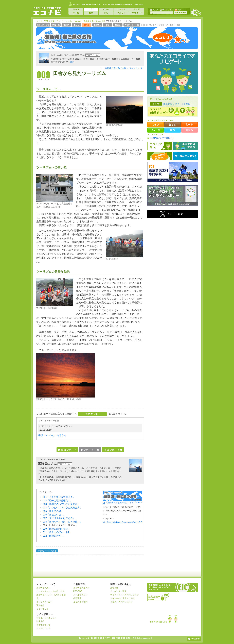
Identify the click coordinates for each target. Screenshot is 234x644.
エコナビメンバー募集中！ (162, 138)
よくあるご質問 (80, 602)
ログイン (156, 104)
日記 (106, 13)
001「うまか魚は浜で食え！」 (59, 497)
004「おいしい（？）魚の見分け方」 (62, 508)
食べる (78, 21)
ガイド (136, 9)
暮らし (77, 25)
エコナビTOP (42, 21)
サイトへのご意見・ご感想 (122, 598)
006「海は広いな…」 (54, 515)
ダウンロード (136, 13)
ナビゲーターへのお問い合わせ (124, 595)
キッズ (76, 13)
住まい (67, 25)
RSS (178, 9)
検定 (91, 13)
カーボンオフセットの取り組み (50, 591)
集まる (118, 25)
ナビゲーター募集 (165, 25)
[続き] (73, 62)
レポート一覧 (90, 450)
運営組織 (40, 605)
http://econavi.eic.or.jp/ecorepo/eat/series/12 (122, 522)
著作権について (43, 625)
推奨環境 (77, 598)
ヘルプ (154, 9)
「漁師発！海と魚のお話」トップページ (123, 503)
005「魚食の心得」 (53, 511)
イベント (121, 13)
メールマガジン (80, 595)
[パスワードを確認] (181, 104)
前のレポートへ (67, 450)
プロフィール (92, 55)
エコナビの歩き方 (185, 146)
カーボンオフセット (185, 156)
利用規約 (40, 621)
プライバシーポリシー (46, 618)
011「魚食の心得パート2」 (57, 532)
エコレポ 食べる (171, 40)
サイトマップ (166, 9)
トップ (76, 9)
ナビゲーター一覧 (132, 25)
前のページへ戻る (47, 551)
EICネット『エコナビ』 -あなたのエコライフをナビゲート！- (47, 11)
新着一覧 (56, 25)
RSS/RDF (78, 591)
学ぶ (108, 25)
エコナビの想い (160, 146)
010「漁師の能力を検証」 (57, 529)
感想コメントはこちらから (52, 435)
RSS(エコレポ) (177, 25)
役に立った (92, 414)
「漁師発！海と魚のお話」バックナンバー (123, 68)
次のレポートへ (113, 450)
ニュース (121, 9)
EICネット (196, 13)
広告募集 (114, 588)
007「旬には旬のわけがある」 (59, 518)
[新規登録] (168, 104)
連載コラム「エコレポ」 (62, 21)
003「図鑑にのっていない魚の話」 (61, 504)
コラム (91, 9)
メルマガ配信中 (160, 156)
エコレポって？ (148, 25)
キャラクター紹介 (44, 602)
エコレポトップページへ (43, 25)
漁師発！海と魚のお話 (94, 21)
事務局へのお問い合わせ (121, 602)
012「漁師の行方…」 (54, 536)
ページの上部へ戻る (194, 639)
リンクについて (43, 628)
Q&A (106, 9)
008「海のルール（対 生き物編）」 (62, 522)
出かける (97, 25)
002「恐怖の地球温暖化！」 (58, 501)
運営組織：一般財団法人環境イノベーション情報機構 (158, 597)
